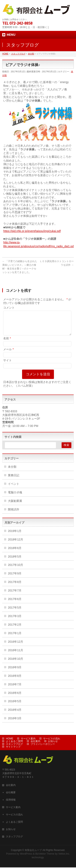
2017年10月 (16, 570)
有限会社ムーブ (33, 851)
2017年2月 (15, 629)
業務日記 (14, 480)
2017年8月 (15, 587)
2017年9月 (15, 578)
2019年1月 (15, 536)
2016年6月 (15, 698)
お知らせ (53, 742)
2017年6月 (15, 604)
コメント (9, 308)
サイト (7, 365)
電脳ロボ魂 (15, 497)
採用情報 (11, 800)
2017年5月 (15, 612)
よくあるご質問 (14, 742)
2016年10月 (16, 664)
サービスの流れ (52, 739)
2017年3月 (15, 621)
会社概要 (11, 793)
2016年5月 (15, 706)
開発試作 (14, 514)
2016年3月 (15, 723)
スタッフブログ (14, 745)
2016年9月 (15, 672)
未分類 (12, 472)
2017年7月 (15, 595)
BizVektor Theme (45, 854)
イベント (14, 489)
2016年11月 (16, 655)
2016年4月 (15, 715)
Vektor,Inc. (64, 854)
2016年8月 (15, 681)
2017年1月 (15, 638)
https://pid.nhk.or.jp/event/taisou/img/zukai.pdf (32, 231)
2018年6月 (15, 553)
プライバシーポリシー (43, 745)
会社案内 (35, 742)
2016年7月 (15, 689)
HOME (10, 739)
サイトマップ (13, 747)
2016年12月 (16, 647)
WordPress (26, 854)
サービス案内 (28, 739)
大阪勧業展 (15, 506)
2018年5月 (15, 561)
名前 (7, 343)
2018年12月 (16, 544)
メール (8, 354)
